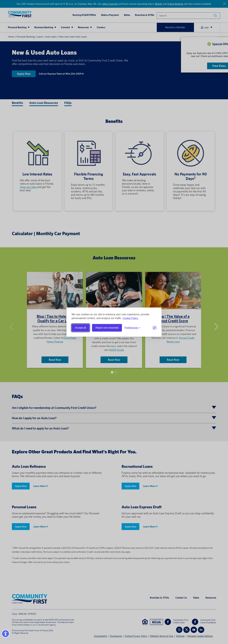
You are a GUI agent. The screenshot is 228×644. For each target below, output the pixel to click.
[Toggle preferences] (132, 328)
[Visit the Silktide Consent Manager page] (155, 328)
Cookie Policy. (131, 318)
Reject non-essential (107, 328)
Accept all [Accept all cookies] (81, 328)
